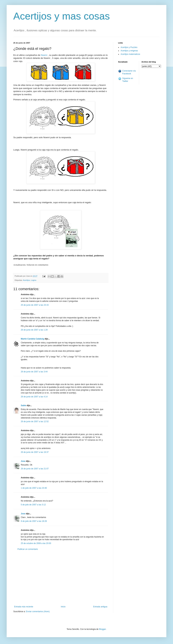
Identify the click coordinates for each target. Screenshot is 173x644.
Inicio (63, 607)
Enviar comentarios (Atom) (38, 611)
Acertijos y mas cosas (62, 16)
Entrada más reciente (24, 607)
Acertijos (26, 280)
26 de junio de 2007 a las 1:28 (34, 330)
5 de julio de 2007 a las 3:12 (33, 505)
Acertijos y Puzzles (129, 47)
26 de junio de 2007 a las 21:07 (35, 469)
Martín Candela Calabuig (32, 339)
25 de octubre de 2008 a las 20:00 (36, 543)
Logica (34, 280)
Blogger (102, 629)
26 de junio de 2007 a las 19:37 (35, 452)
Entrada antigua (100, 607)
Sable (23, 405)
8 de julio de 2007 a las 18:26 (34, 521)
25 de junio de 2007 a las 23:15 (35, 305)
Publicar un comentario (28, 549)
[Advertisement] (61, 578)
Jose (23, 461)
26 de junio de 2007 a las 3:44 (34, 372)
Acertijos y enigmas (129, 51)
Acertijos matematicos (130, 54)
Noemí (44, 55)
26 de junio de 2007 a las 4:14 (34, 397)
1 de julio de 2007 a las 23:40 (34, 488)
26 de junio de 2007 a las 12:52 (35, 421)
